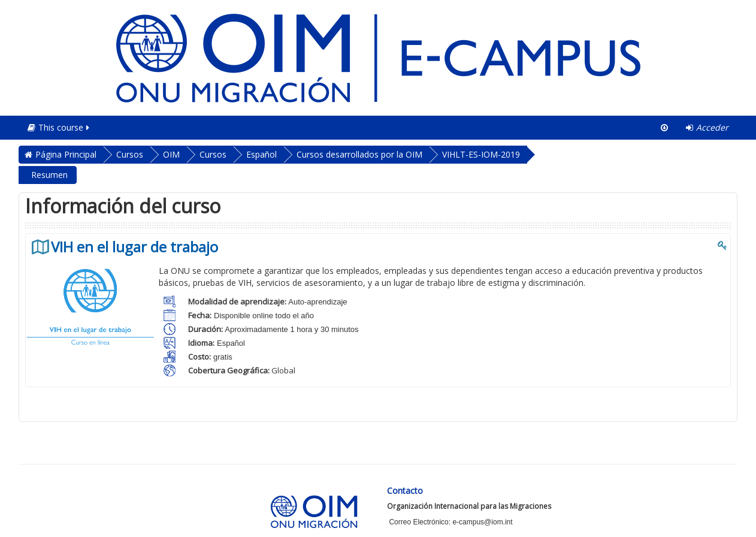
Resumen (49, 175)
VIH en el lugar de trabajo (134, 247)
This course (59, 127)
